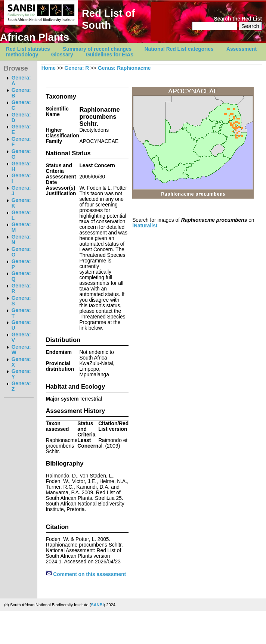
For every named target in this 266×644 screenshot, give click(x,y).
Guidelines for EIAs (110, 55)
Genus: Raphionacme (124, 68)
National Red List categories (179, 49)
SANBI (97, 605)
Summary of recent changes (97, 49)
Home (49, 68)
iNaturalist (145, 226)
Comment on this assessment (86, 574)
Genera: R (77, 68)
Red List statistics (28, 49)
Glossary (62, 55)
